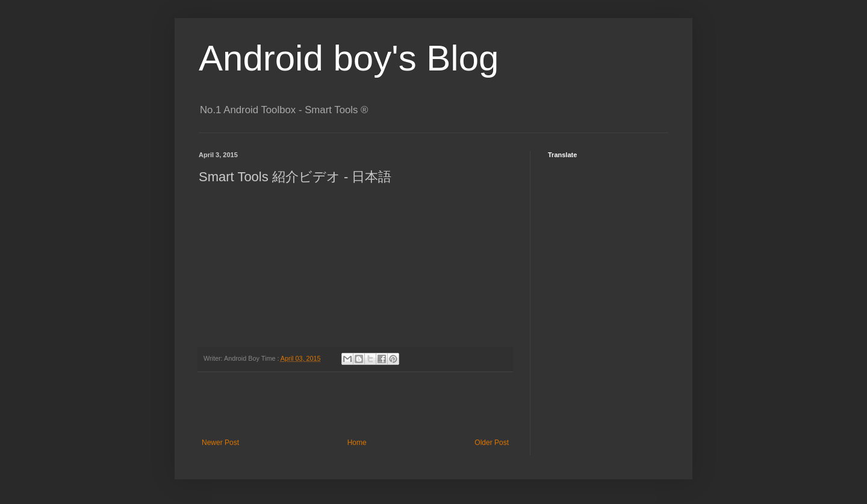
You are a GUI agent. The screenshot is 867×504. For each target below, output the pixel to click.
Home (357, 443)
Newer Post (220, 443)
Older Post (492, 443)
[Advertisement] (355, 405)
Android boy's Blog (349, 58)
